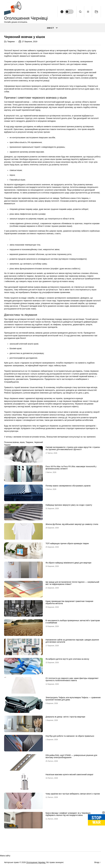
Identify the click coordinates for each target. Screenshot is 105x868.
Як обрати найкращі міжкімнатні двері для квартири (68, 563)
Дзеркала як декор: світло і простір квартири (65, 717)
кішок (22, 442)
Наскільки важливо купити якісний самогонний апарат (69, 774)
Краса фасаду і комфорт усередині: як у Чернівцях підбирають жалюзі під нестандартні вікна (68, 814)
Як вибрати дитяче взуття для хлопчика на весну (67, 659)
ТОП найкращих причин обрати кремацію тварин (67, 543)
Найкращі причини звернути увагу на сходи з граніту (69, 505)
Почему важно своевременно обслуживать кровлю (68, 486)
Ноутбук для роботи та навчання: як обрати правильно (70, 736)
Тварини (11, 42)
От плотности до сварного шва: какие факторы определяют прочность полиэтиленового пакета (72, 679)
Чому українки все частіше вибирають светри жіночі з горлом (73, 794)
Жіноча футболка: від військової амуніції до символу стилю (72, 524)
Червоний (38, 442)
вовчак (16, 442)
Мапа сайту (5, 856)
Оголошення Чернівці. (36, 862)
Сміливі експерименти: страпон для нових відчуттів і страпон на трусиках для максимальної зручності (73, 448)
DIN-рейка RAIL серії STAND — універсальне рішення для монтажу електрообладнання (71, 756)
